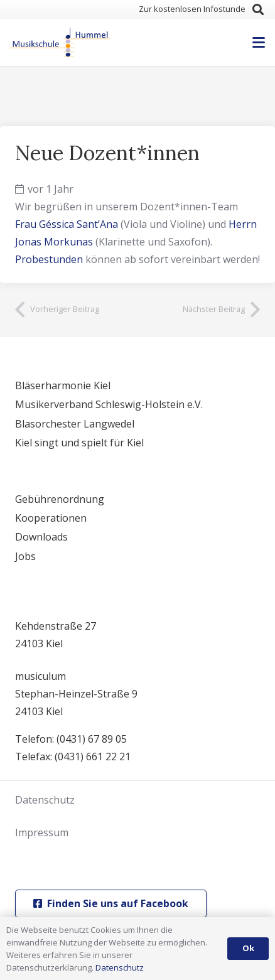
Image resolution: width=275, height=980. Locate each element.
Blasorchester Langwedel (75, 424)
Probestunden (49, 259)
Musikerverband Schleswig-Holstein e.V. (109, 404)
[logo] (60, 43)
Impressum (42, 832)
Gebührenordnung (60, 499)
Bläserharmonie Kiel (63, 385)
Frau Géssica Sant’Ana (67, 224)
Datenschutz (45, 800)
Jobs (25, 556)
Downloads (41, 537)
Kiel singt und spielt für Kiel (79, 443)
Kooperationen (51, 518)
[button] (258, 9)
